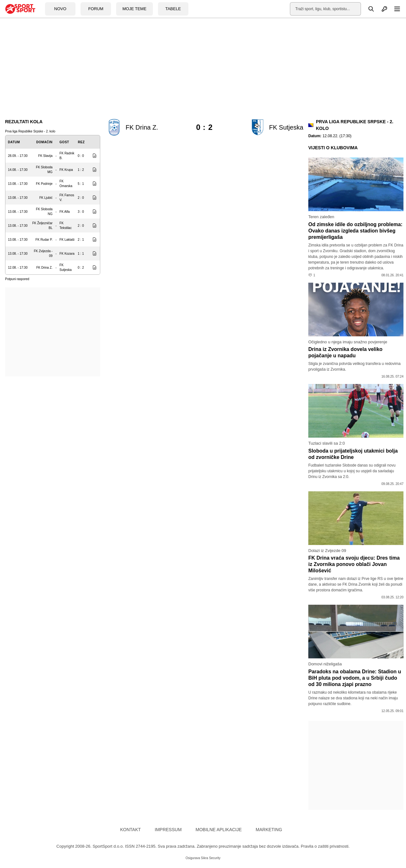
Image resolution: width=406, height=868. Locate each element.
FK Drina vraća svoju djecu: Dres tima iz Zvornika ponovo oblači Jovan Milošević (354, 564)
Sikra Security (211, 858)
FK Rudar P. (44, 240)
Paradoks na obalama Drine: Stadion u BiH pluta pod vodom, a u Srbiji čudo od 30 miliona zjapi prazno (355, 678)
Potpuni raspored (17, 279)
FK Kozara (67, 254)
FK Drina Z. (44, 268)
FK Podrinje (44, 184)
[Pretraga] (368, 9)
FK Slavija (46, 156)
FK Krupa (66, 170)
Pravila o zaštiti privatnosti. (325, 846)
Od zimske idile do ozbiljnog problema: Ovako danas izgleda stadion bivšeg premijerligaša (355, 231)
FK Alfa (65, 212)
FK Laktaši (67, 240)
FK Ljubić (46, 198)
